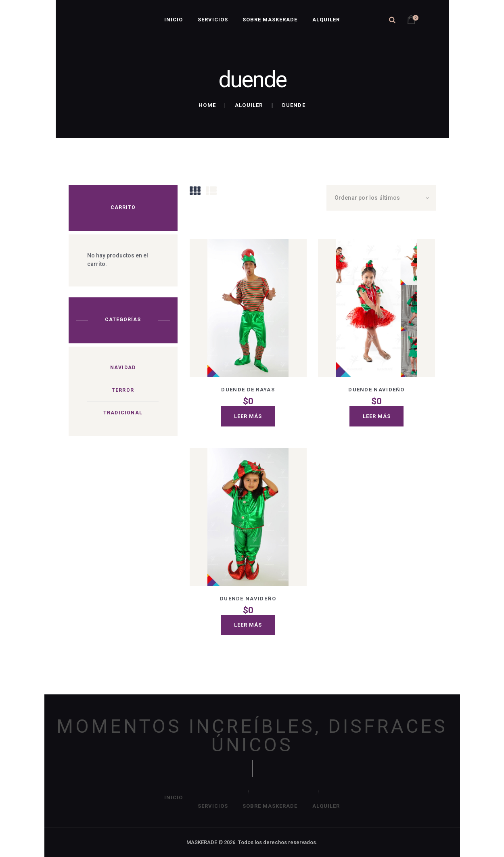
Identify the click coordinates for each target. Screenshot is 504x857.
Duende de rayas (248, 390)
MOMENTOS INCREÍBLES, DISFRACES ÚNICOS (252, 736)
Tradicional (123, 413)
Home (207, 105)
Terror (123, 390)
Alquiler (249, 105)
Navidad (123, 368)
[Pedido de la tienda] (381, 198)
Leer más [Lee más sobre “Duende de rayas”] (248, 416)
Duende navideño (376, 390)
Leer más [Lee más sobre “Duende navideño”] (377, 416)
